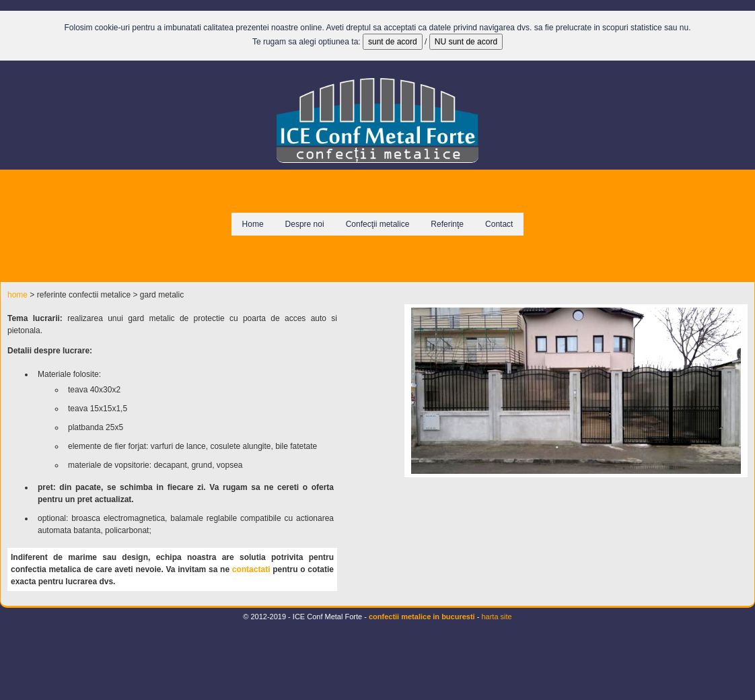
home (17, 295)
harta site (496, 617)
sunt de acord (393, 42)
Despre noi (305, 224)
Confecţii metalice (378, 224)
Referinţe (447, 224)
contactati (251, 569)
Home (253, 224)
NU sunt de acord (466, 42)
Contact (499, 224)
